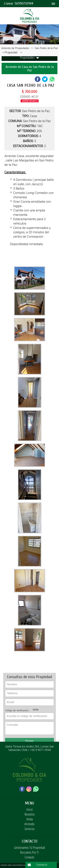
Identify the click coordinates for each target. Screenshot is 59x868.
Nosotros (30, 814)
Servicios (30, 829)
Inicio (30, 809)
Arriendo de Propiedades (15, 48)
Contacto (29, 857)
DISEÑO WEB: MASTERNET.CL (13, 865)
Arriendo (29, 824)
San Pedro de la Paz (46, 48)
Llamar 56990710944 (19, 3)
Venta (30, 819)
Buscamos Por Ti (29, 852)
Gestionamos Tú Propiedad (29, 847)
